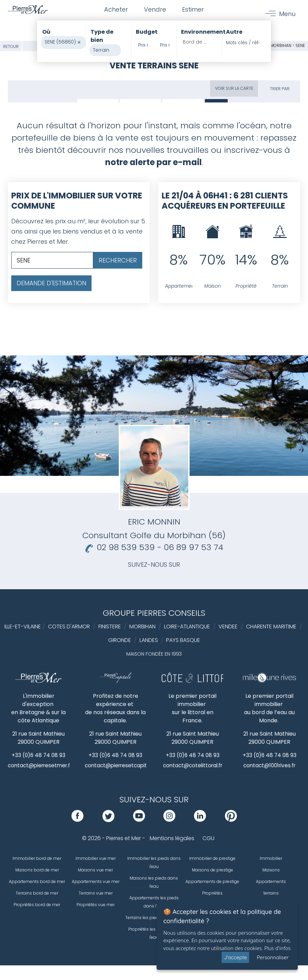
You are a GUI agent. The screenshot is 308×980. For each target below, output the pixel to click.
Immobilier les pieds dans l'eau (154, 863)
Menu (287, 14)
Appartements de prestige (212, 882)
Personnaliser (273, 957)
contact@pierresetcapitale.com (128, 766)
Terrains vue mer (96, 893)
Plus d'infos (278, 948)
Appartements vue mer (96, 882)
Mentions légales (172, 839)
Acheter (115, 10)
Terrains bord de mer (37, 893)
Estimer (194, 10)
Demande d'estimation (51, 283)
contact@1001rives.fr (269, 766)
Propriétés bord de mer (37, 905)
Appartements (271, 882)
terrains (271, 893)
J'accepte (235, 957)
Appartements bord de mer (37, 882)
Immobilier (271, 859)
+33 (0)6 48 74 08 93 (39, 755)
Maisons (271, 870)
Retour (11, 46)
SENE (300, 45)
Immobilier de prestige (212, 859)
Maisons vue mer (95, 870)
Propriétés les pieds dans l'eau (154, 934)
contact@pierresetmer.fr (42, 766)
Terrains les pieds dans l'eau (154, 918)
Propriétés (212, 893)
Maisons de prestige (213, 870)
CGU (208, 839)
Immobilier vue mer (96, 859)
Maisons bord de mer (37, 870)
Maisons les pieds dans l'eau (154, 882)
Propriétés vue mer (96, 905)
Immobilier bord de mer (37, 859)
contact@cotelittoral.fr (193, 766)
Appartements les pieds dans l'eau (154, 902)
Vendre (155, 10)
